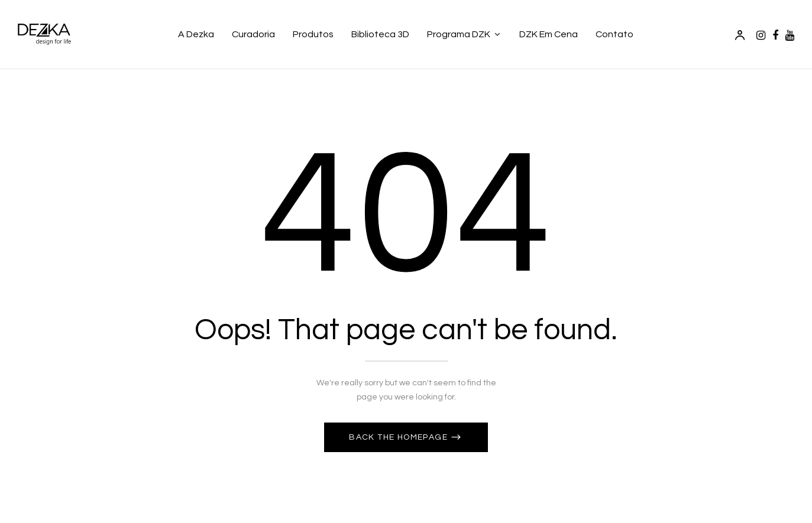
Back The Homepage (399, 437)
